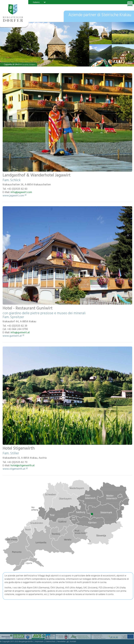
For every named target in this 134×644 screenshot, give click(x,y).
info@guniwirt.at (20, 333)
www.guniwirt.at (12, 336)
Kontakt (73, 642)
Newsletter (62, 642)
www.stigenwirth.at (14, 469)
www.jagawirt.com (13, 196)
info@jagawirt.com (21, 193)
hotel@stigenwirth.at (23, 466)
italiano (36, 2)
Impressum (39, 642)
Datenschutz (51, 642)
